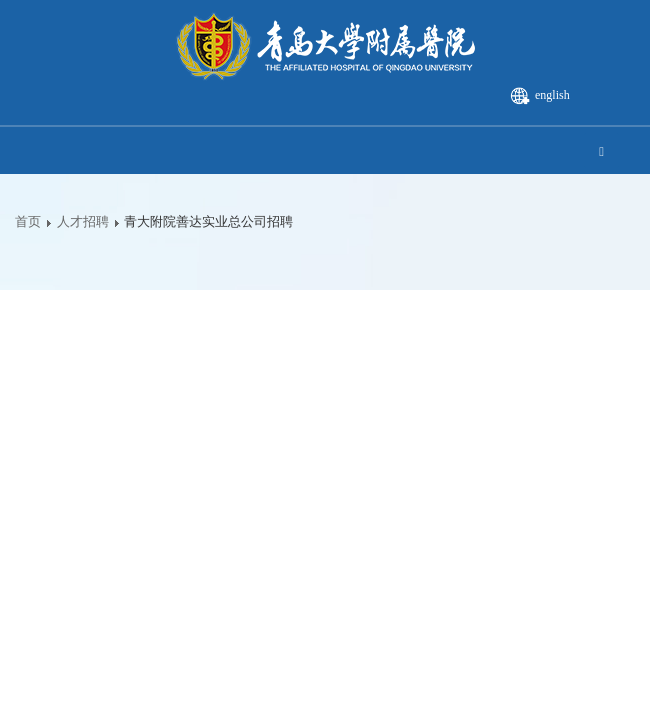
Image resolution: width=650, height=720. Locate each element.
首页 (28, 221)
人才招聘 (83, 221)
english (552, 95)
